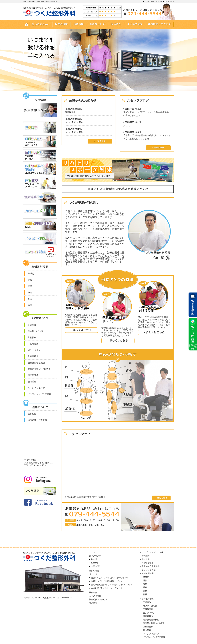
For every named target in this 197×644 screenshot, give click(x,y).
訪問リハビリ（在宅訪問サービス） (107, 581)
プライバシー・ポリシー (153, 1)
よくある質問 (95, 596)
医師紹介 (93, 592)
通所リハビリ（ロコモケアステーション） (110, 578)
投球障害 (146, 556)
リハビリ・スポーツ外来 (153, 552)
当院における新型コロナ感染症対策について (118, 189)
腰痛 (145, 584)
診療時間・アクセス (98, 600)
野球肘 (146, 577)
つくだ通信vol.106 (74, 122)
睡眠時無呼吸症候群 (151, 566)
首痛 (145, 591)
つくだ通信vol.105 (74, 132)
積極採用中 (70, 112)
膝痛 (145, 587)
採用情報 (93, 603)
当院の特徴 (94, 571)
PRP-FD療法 (147, 563)
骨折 (145, 580)
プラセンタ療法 (149, 570)
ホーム (92, 552)
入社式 (127, 125)
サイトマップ (169, 1)
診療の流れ (96, 566)
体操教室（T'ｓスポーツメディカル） (108, 588)
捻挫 (145, 594)
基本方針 (95, 563)
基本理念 (95, 559)
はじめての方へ (96, 556)
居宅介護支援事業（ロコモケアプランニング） (112, 585)
